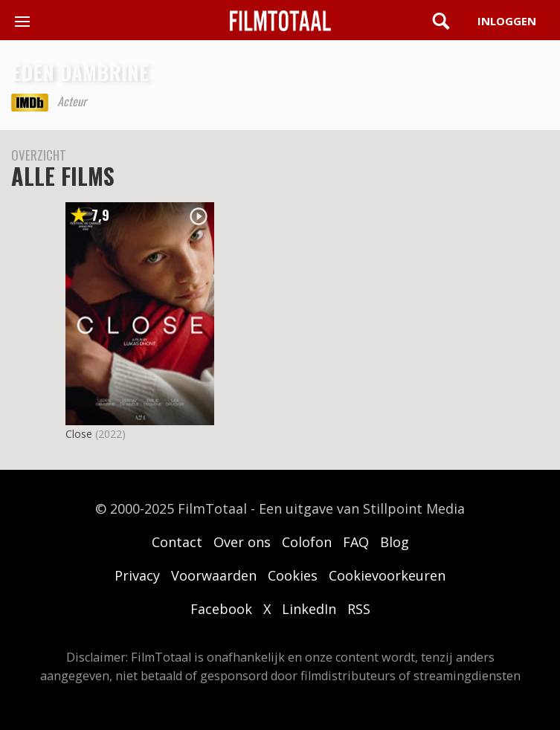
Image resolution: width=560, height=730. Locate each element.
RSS (359, 609)
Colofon (307, 542)
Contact (177, 542)
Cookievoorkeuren (387, 575)
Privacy (137, 575)
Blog (395, 542)
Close (79, 434)
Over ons (242, 542)
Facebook (221, 609)
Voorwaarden (214, 575)
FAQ (356, 542)
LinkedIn (309, 609)
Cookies (293, 575)
